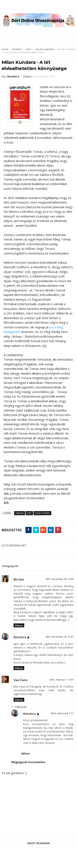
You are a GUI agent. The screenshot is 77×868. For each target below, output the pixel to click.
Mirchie (19, 579)
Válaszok (21, 707)
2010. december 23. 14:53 (59, 579)
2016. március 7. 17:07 (61, 680)
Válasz (19, 625)
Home (5, 49)
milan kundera (45, 49)
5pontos (17, 49)
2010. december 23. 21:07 (59, 637)
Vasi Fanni (21, 680)
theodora (20, 637)
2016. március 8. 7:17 (62, 713)
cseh (29, 49)
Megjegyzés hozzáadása (28, 762)
